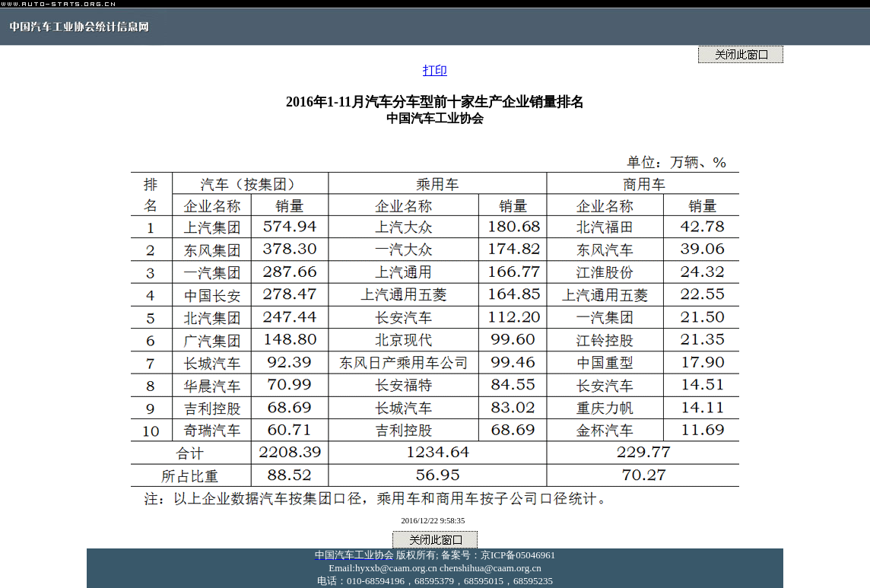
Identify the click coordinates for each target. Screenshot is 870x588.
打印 (435, 70)
